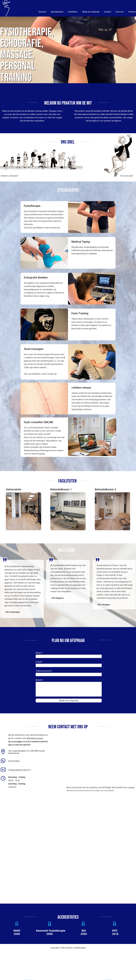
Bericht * (39, 680)
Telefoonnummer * (44, 671)
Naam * (39, 653)
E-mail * (39, 662)
